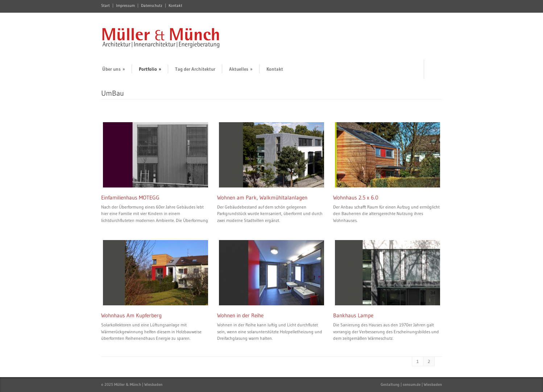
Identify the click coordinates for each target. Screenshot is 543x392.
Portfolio (150, 69)
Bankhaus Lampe (353, 315)
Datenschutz (152, 6)
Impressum (125, 6)
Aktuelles (241, 69)
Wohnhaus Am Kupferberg (131, 315)
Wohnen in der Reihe (240, 315)
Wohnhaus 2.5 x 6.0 (356, 197)
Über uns (114, 69)
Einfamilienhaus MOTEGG (130, 197)
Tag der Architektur (195, 69)
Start (105, 6)
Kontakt (175, 6)
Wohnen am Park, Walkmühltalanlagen (262, 197)
